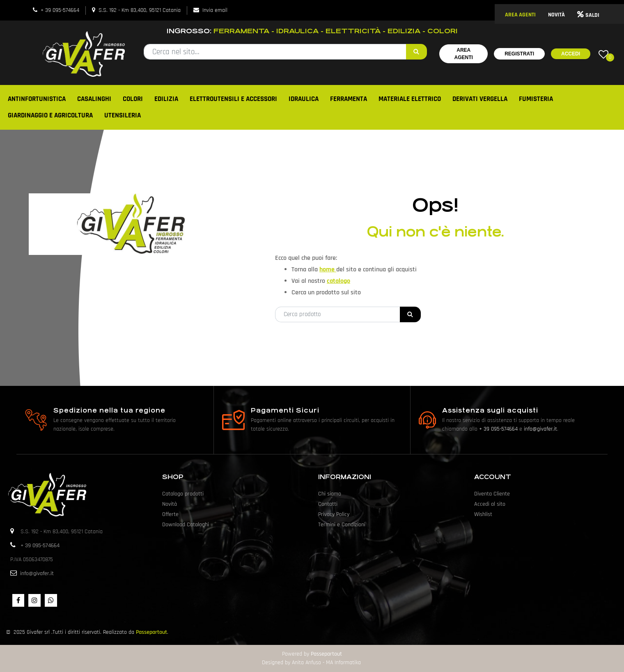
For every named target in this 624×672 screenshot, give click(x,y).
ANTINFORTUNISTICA (37, 99)
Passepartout (151, 632)
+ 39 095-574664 (60, 10)
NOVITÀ (556, 15)
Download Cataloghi (186, 525)
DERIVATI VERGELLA (480, 99)
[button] (416, 52)
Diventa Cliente (492, 494)
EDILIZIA (166, 99)
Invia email (215, 10)
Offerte (170, 514)
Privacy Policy (334, 514)
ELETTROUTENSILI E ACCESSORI (233, 99)
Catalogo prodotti (183, 494)
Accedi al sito (490, 504)
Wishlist (483, 514)
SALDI (588, 15)
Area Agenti (464, 54)
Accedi (571, 54)
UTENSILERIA (123, 115)
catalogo (338, 281)
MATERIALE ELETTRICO (410, 99)
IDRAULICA (304, 99)
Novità (170, 504)
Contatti (328, 504)
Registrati (519, 54)
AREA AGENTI (520, 15)
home (328, 269)
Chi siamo (330, 494)
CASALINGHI (94, 99)
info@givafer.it (540, 429)
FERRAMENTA (349, 99)
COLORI (133, 99)
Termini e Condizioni (342, 525)
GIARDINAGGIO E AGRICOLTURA (50, 115)
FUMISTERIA (536, 99)
